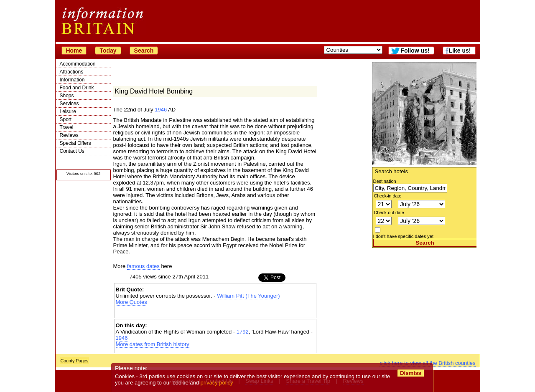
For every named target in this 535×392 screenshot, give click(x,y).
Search (144, 51)
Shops (67, 96)
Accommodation (78, 64)
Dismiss (411, 373)
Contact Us (72, 151)
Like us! (460, 51)
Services (69, 104)
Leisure (68, 111)
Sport (66, 119)
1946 (161, 110)
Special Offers (75, 143)
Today (108, 51)
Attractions (72, 72)
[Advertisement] (424, 300)
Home (74, 51)
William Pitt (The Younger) (248, 296)
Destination (385, 181)
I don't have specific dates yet (404, 236)
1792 (243, 332)
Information (72, 80)
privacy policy (217, 383)
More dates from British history (153, 344)
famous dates (143, 266)
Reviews (69, 135)
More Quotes (131, 302)
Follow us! (415, 51)
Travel (67, 127)
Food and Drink (77, 88)
